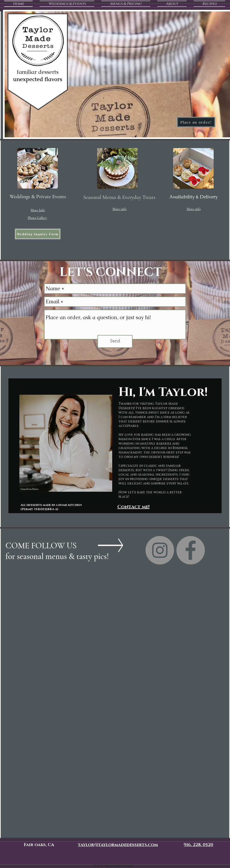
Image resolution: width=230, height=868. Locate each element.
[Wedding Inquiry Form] (38, 234)
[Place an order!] (196, 122)
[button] (38, 210)
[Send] (115, 341)
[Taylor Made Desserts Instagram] (160, 550)
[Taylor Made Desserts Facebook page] (191, 550)
